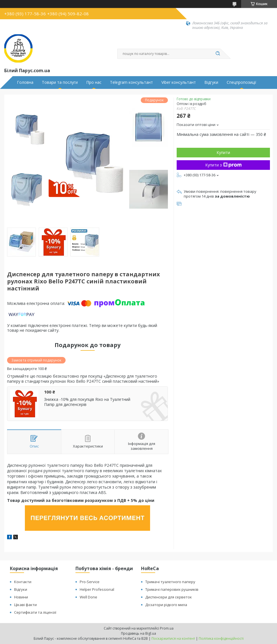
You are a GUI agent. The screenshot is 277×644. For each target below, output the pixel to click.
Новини (21, 597)
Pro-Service (90, 582)
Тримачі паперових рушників (172, 589)
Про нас (94, 82)
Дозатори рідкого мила (166, 605)
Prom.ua (167, 628)
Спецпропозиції (242, 82)
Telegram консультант (131, 82)
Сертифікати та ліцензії (35, 612)
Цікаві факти (25, 605)
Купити (223, 152)
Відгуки (211, 82)
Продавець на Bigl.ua (138, 633)
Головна (25, 82)
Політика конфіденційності (221, 638)
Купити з (223, 165)
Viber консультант (179, 82)
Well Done (88, 597)
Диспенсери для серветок (169, 597)
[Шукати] (218, 54)
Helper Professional (97, 589)
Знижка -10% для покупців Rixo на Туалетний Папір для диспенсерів (87, 402)
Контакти (23, 582)
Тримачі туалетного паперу (170, 582)
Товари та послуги (60, 82)
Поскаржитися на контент (173, 638)
